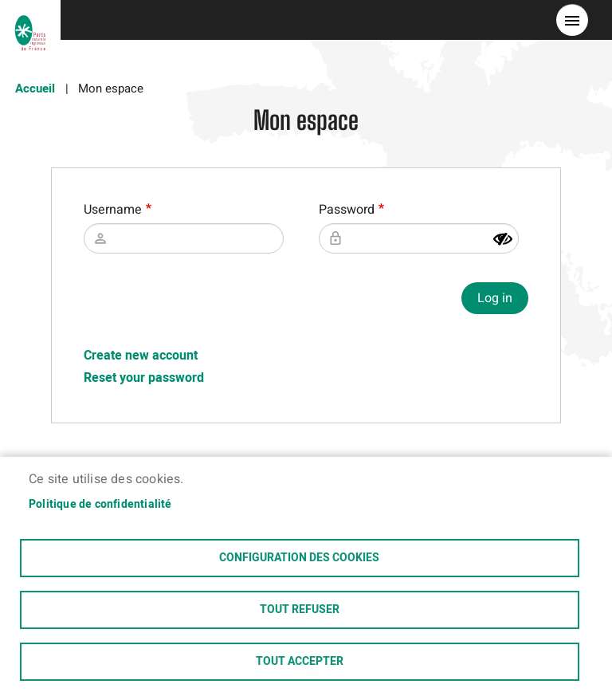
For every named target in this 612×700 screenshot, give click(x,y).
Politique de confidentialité (100, 505)
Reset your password (144, 378)
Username (113, 210)
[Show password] (503, 239)
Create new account (141, 356)
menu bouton (572, 20)
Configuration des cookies (299, 558)
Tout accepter (300, 662)
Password (347, 210)
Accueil (35, 88)
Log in (495, 298)
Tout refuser (300, 610)
